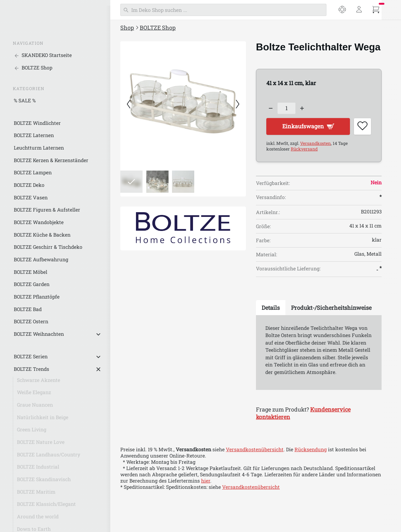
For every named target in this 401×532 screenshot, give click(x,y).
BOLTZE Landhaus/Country (49, 457)
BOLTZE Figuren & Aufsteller (47, 210)
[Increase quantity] (302, 108)
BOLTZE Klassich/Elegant (46, 506)
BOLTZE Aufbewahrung (41, 259)
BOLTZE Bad (28, 309)
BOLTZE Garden (32, 284)
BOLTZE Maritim (36, 494)
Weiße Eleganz (34, 395)
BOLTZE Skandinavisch (44, 482)
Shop (127, 28)
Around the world (38, 519)
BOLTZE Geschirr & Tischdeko (48, 247)
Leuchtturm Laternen (39, 148)
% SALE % (25, 100)
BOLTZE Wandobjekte (39, 222)
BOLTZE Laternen (34, 135)
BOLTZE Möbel (31, 272)
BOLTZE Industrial (38, 469)
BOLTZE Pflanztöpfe (37, 297)
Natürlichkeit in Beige (43, 420)
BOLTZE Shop (158, 28)
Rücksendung (311, 450)
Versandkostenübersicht (255, 450)
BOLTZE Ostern (31, 321)
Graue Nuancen (35, 407)
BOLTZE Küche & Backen (42, 235)
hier (206, 481)
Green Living (32, 432)
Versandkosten (315, 144)
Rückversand (304, 150)
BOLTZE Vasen (31, 197)
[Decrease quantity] (271, 108)
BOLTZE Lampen (33, 172)
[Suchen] (223, 10)
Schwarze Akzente (39, 382)
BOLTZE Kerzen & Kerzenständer (51, 160)
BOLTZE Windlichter (37, 123)
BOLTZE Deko (29, 185)
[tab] (271, 308)
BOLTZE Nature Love (41, 444)
